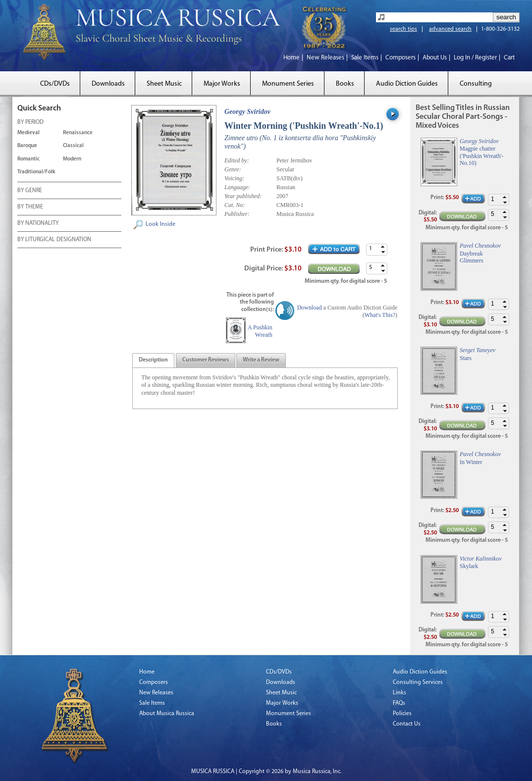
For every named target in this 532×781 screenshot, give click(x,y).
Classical (73, 146)
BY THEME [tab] (30, 208)
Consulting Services (418, 682)
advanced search (450, 29)
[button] (383, 247)
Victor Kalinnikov (481, 559)
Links (399, 693)
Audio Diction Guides (407, 84)
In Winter (471, 462)
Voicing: (234, 178)
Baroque (27, 146)
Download (310, 308)
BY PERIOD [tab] (30, 123)
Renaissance (78, 133)
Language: (237, 187)
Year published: (243, 196)
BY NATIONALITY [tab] (38, 224)
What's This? (380, 315)
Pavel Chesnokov (480, 246)
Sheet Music (164, 84)
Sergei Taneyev (478, 350)
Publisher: (237, 214)
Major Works (222, 84)
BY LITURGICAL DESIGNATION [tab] (54, 240)
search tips (403, 29)
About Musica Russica (167, 714)
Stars (466, 358)
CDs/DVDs (55, 84)
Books (345, 84)
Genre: (233, 169)
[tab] (153, 360)
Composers (400, 58)
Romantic (28, 159)
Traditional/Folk (36, 172)
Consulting (476, 84)
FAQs (399, 703)
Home (292, 58)
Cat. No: (235, 205)
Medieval (28, 133)
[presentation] (153, 361)
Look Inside (160, 224)
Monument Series (288, 84)
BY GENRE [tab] (30, 191)
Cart (509, 58)
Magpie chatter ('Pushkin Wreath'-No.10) (482, 156)
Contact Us (407, 724)
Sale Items (365, 58)
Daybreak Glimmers (472, 257)
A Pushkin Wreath (260, 331)
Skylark (469, 566)
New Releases (325, 58)
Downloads (108, 84)
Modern (72, 159)
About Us (435, 58)
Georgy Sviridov (247, 112)
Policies (402, 714)
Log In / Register (475, 58)
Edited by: (237, 160)
